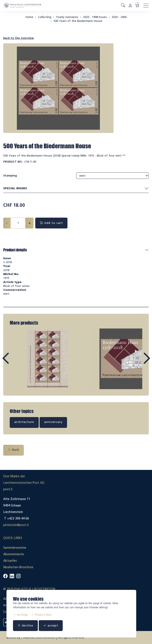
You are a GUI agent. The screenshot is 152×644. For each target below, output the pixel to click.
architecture (24, 422)
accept (51, 625)
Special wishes (76, 189)
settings (20, 615)
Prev (15, 362)
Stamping (10, 176)
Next (137, 362)
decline (25, 625)
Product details (15, 250)
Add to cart (51, 223)
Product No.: (13, 162)
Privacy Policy (41, 615)
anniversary (53, 422)
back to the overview (18, 38)
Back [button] (14, 450)
